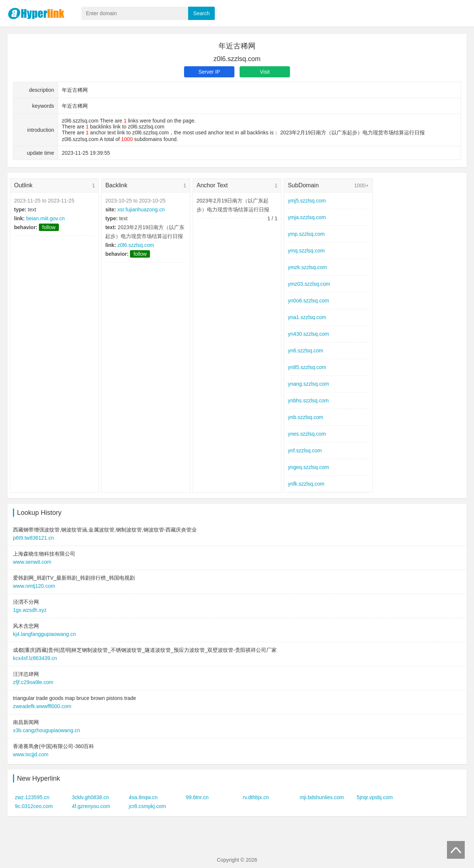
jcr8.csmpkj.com (147, 806)
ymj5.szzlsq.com (307, 201)
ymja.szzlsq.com (307, 217)
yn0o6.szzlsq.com (308, 301)
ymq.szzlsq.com (306, 251)
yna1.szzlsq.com (307, 317)
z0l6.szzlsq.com (136, 245)
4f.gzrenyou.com (91, 806)
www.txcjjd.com (31, 754)
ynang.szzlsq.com (308, 384)
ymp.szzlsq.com (306, 234)
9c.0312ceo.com (34, 806)
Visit (265, 72)
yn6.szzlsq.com (306, 351)
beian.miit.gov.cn (46, 218)
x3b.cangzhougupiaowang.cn (46, 730)
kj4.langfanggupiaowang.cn (44, 634)
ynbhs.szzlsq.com (308, 401)
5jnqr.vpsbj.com (375, 797)
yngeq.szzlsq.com (308, 467)
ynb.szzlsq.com (306, 417)
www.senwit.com (32, 562)
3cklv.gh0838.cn (90, 797)
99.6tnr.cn (197, 797)
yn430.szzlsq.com (308, 334)
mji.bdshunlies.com (322, 797)
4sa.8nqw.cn (143, 797)
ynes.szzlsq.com (307, 434)
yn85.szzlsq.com (307, 367)
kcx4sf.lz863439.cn (35, 658)
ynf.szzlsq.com (305, 450)
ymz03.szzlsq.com (309, 284)
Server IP (209, 72)
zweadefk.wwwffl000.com (42, 706)
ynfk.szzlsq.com (306, 484)
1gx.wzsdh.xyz (30, 610)
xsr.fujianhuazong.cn (141, 210)
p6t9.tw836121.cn (34, 538)
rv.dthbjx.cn (256, 797)
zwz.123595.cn (32, 797)
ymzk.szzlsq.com (307, 267)
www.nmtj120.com (34, 586)
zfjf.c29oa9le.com (33, 682)
